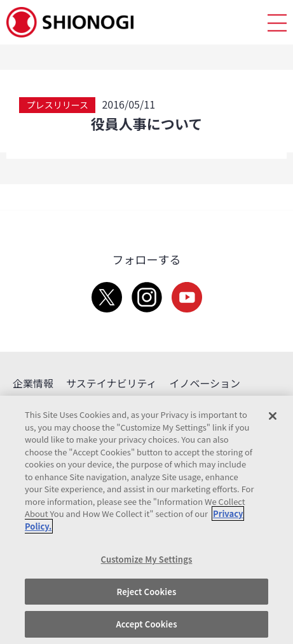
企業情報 (33, 383)
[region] (146, 520)
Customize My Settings (147, 559)
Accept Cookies (146, 624)
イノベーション (205, 383)
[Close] (273, 416)
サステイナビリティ (111, 383)
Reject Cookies (147, 592)
